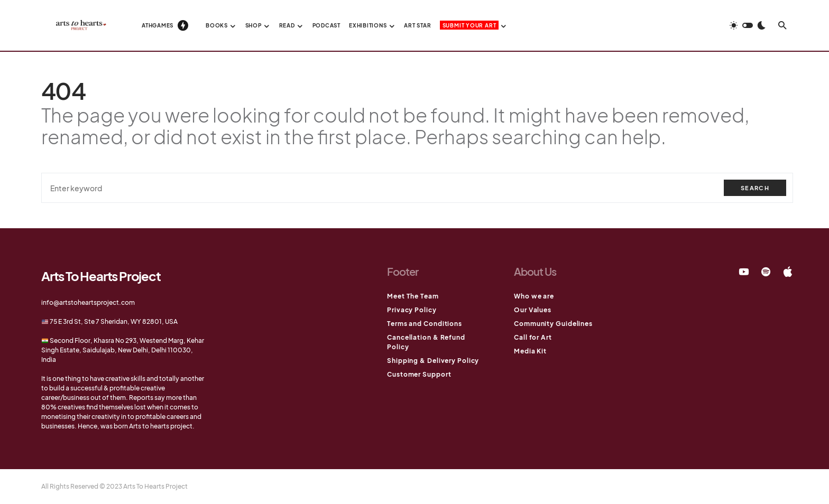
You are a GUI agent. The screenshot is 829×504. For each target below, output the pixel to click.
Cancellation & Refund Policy (426, 342)
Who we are (534, 296)
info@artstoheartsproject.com (88, 302)
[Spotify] (766, 272)
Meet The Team (413, 296)
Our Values (533, 310)
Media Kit (530, 351)
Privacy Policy (412, 310)
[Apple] (788, 272)
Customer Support (419, 374)
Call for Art (533, 337)
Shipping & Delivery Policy (433, 361)
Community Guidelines (553, 324)
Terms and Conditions (425, 324)
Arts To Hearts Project (101, 276)
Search (755, 188)
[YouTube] (744, 272)
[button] (748, 25)
